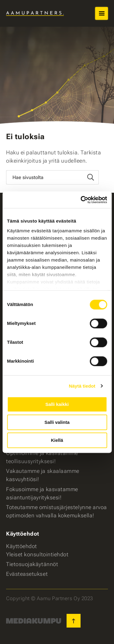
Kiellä (57, 440)
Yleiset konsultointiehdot (37, 554)
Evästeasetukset (27, 574)
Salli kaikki (57, 404)
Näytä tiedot (82, 386)
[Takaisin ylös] (74, 621)
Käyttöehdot (22, 546)
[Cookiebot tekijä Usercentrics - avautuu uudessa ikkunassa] (81, 200)
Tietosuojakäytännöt (32, 564)
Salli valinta (57, 422)
